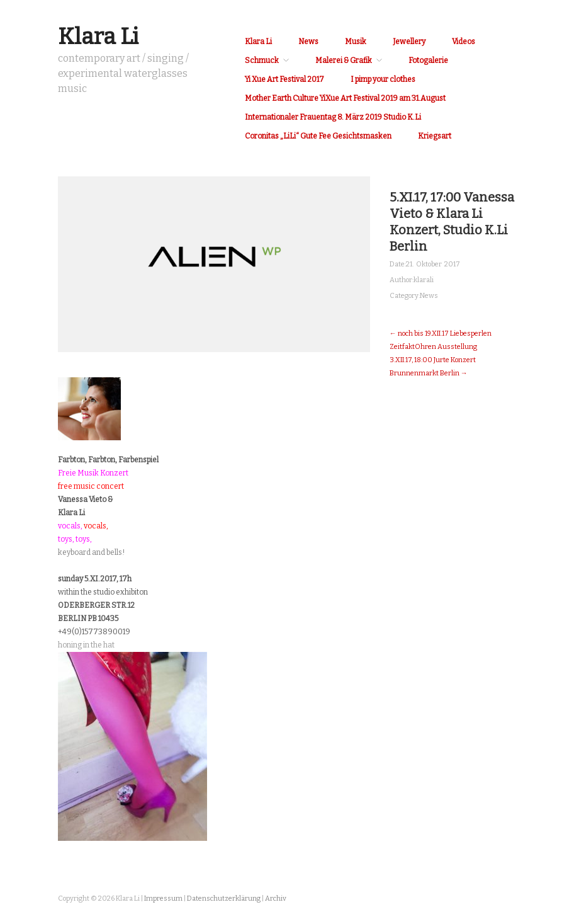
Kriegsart (435, 136)
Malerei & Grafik (344, 60)
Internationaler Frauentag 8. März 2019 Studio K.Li (333, 117)
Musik (356, 42)
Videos (464, 42)
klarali (424, 280)
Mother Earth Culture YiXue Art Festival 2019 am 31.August (345, 98)
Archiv (276, 898)
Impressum (163, 898)
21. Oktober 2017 (433, 264)
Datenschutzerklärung (224, 898)
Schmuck (262, 60)
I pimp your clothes (383, 79)
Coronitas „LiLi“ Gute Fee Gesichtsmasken (318, 136)
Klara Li (98, 37)
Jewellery (409, 42)
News (308, 42)
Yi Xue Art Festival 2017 (284, 79)
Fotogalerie (428, 60)
